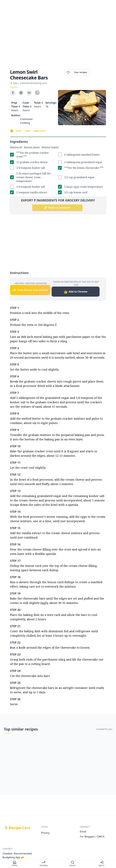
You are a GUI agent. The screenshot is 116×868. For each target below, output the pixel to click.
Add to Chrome (75, 292)
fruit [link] (19, 131)
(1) (18, 83)
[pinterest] (21, 93)
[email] (29, 93)
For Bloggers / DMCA (92, 837)
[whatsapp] (37, 93)
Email (83, 832)
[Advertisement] (58, 37)
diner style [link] (39, 131)
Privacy (45, 833)
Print (98, 72)
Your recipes (81, 72)
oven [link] (27, 131)
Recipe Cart (19, 828)
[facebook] (13, 93)
